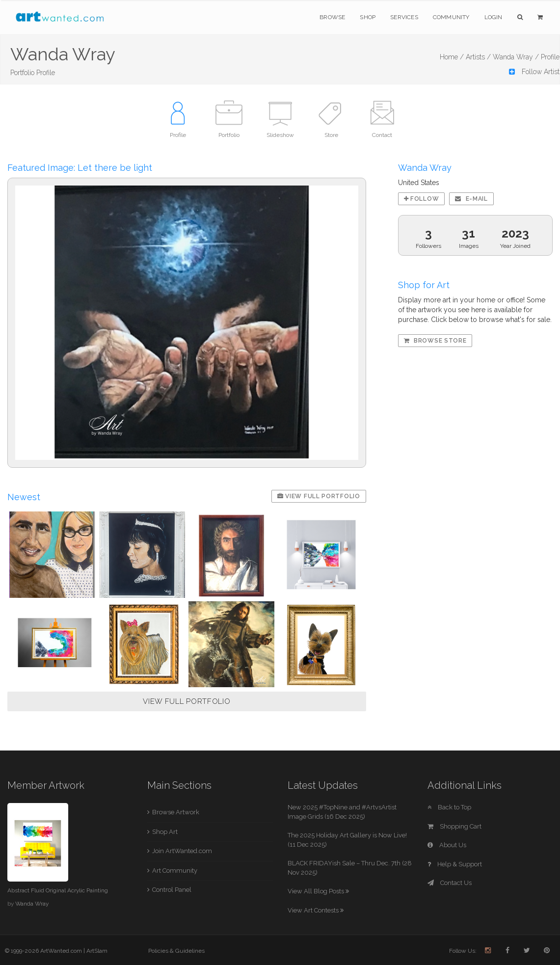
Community (451, 17)
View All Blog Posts (318, 891)
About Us (447, 845)
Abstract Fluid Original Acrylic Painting (58, 890)
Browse (332, 17)
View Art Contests (316, 910)
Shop (368, 17)
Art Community (175, 871)
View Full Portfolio (319, 496)
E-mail (471, 199)
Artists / (478, 57)
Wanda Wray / (516, 57)
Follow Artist (534, 72)
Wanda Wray (32, 904)
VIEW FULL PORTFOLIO (187, 701)
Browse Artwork (176, 812)
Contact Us (450, 883)
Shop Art (165, 832)
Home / (452, 57)
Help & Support (455, 864)
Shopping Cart (454, 826)
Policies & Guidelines (176, 951)
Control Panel (172, 890)
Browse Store (435, 341)
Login (493, 17)
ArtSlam (97, 951)
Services (404, 17)
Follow (422, 199)
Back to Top (449, 807)
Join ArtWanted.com (182, 851)
